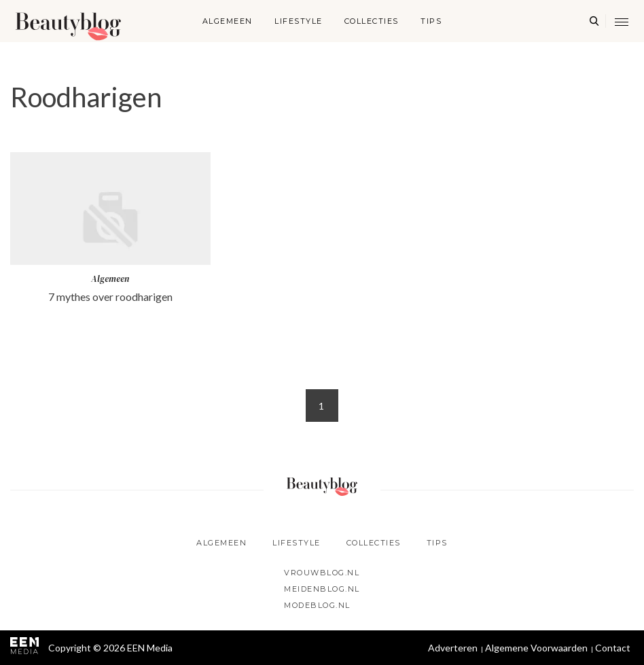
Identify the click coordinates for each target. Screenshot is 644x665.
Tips (431, 21)
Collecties (372, 21)
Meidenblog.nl (322, 589)
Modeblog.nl (317, 605)
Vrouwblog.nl (322, 573)
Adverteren (453, 648)
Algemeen (228, 21)
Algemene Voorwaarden (536, 648)
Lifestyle (299, 21)
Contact (613, 648)
